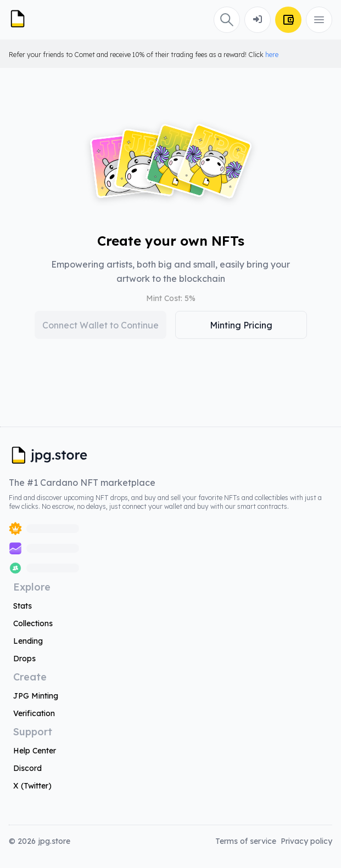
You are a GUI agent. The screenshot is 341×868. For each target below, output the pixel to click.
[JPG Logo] (22, 20)
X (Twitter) (32, 786)
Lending (28, 641)
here (272, 55)
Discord (27, 768)
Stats (23, 606)
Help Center (35, 751)
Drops (24, 659)
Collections (33, 623)
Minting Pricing (241, 325)
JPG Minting (36, 696)
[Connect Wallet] (258, 20)
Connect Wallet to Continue (100, 325)
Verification (34, 713)
